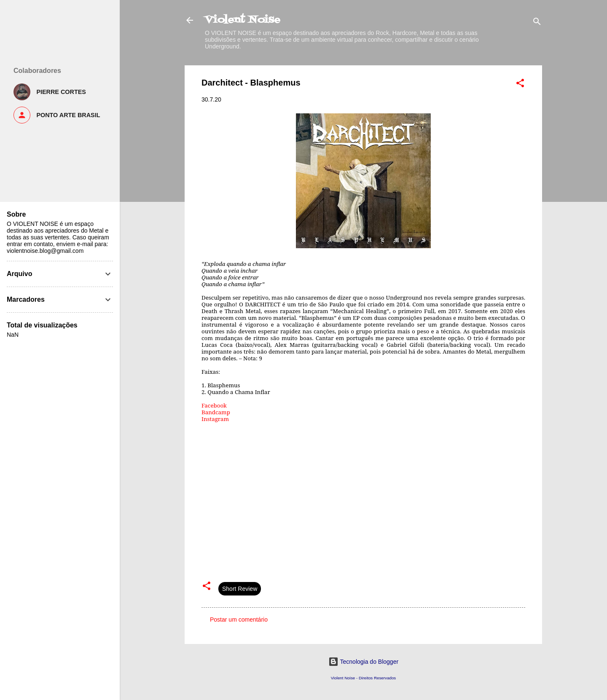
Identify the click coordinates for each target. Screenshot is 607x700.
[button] (520, 84)
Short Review (240, 589)
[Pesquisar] (537, 23)
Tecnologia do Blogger (363, 662)
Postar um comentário (239, 620)
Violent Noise (243, 20)
